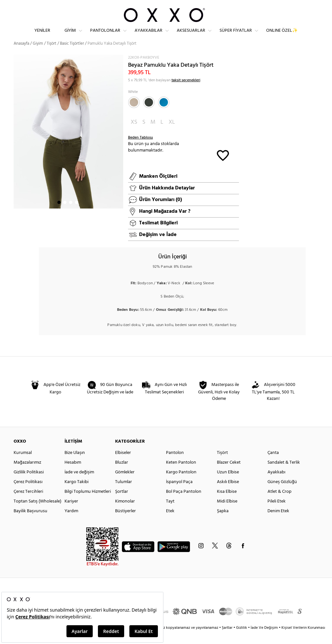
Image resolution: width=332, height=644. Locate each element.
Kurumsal (23, 464)
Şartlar (228, 639)
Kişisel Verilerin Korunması (303, 639)
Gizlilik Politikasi (29, 484)
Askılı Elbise (228, 493)
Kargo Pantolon (181, 484)
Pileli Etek (277, 513)
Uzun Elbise (228, 484)
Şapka (223, 522)
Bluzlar (122, 474)
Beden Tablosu (141, 149)
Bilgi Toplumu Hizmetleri (88, 503)
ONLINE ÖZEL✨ (282, 36)
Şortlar (122, 503)
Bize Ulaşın (75, 464)
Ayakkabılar (148, 36)
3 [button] (71, 214)
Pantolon (175, 464)
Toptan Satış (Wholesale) (37, 513)
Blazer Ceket (229, 474)
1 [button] (59, 214)
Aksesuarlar (191, 36)
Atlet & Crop (279, 503)
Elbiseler (123, 464)
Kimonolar (125, 513)
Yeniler (42, 36)
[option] (68, 143)
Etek (170, 522)
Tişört (52, 55)
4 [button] (77, 214)
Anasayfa (21, 55)
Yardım (71, 522)
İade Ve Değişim (264, 639)
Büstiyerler (125, 522)
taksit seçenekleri (186, 92)
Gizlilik (242, 639)
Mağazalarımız (27, 474)
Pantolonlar (105, 36)
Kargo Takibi (77, 493)
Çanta (273, 464)
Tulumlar (124, 493)
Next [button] (17, 145)
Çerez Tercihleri (28, 503)
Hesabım (73, 474)
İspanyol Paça (179, 493)
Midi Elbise (227, 513)
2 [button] (65, 214)
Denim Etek (278, 522)
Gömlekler (125, 484)
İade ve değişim (79, 484)
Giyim (70, 36)
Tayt (170, 513)
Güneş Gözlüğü (282, 493)
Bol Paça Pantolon (184, 503)
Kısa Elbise (227, 503)
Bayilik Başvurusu (30, 522)
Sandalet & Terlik (284, 474)
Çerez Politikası (28, 493)
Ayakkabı (276, 484)
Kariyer (71, 513)
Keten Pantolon (181, 474)
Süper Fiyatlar (236, 36)
